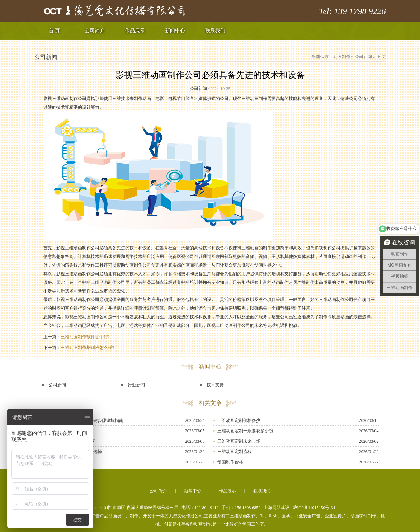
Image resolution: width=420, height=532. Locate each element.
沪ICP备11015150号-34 (314, 508)
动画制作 (342, 57)
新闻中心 (175, 31)
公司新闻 (363, 57)
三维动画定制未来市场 (239, 441)
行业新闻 (136, 385)
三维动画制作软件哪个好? (85, 337)
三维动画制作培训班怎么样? (87, 348)
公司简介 (95, 31)
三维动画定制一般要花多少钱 (245, 431)
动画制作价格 (230, 462)
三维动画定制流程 (235, 452)
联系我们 (215, 31)
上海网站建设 (277, 508)
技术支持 (215, 385)
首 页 (55, 31)
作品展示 (135, 31)
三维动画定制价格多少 (239, 420)
